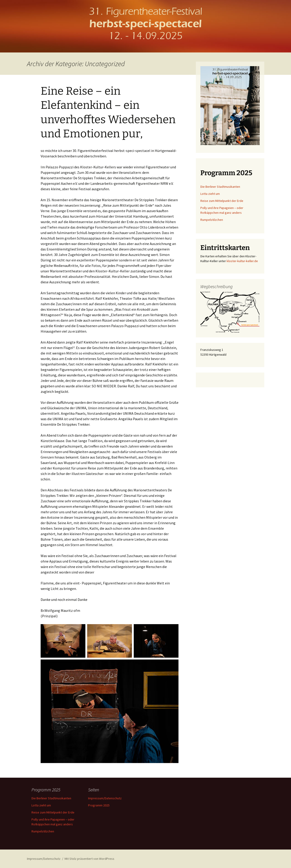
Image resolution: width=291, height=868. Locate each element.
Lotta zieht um (210, 194)
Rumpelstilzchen (212, 220)
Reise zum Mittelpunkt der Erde (222, 201)
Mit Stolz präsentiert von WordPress (89, 859)
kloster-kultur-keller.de (242, 261)
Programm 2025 (99, 805)
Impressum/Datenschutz (105, 798)
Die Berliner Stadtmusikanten (220, 187)
